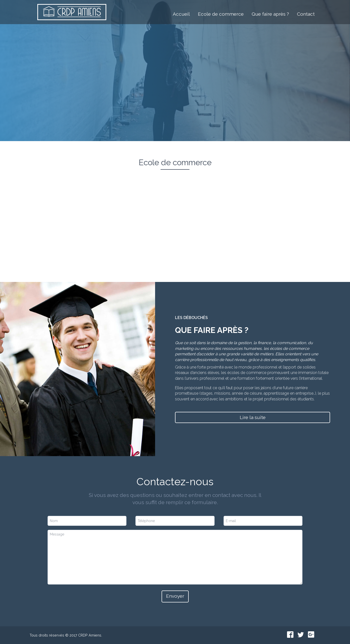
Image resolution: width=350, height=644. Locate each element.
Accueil (181, 13)
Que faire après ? (270, 13)
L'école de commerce (184, 87)
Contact (306, 13)
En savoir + (79, 251)
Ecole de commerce (221, 13)
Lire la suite (253, 417)
